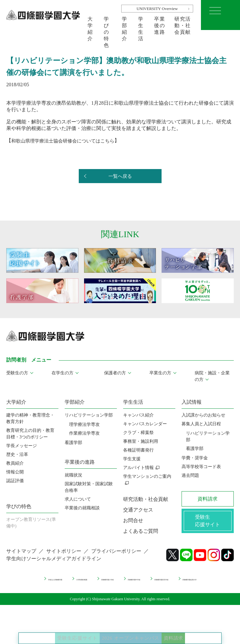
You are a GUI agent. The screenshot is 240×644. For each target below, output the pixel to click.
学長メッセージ (22, 446)
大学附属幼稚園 (100, 583)
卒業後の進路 (160, 23)
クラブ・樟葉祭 (138, 433)
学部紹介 (125, 23)
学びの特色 (107, 23)
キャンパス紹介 (138, 415)
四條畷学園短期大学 (149, 589)
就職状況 (73, 475)
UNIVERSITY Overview (157, 9)
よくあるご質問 (141, 531)
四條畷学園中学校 (196, 583)
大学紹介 (90, 23)
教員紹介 (15, 463)
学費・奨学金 (195, 458)
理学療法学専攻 (84, 424)
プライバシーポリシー (116, 556)
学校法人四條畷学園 (51, 583)
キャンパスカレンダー (145, 424)
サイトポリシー (64, 556)
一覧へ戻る (120, 176)
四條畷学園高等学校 (96, 589)
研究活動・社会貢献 (183, 23)
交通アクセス (138, 510)
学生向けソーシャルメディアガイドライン (54, 564)
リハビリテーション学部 (89, 415)
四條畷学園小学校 (147, 583)
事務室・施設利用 (141, 441)
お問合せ (133, 520)
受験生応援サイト (55, 632)
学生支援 (132, 459)
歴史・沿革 (17, 454)
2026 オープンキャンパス (134, 632)
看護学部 (73, 443)
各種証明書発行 (138, 450)
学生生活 (141, 23)
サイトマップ (21, 556)
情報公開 (15, 472)
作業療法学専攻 (84, 433)
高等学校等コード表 (201, 467)
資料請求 (199, 632)
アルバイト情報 (138, 468)
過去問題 (190, 475)
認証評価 (15, 481)
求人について (78, 499)
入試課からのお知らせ (203, 415)
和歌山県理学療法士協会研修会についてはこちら (66, 140)
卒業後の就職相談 (82, 508)
